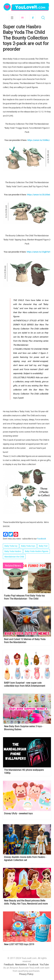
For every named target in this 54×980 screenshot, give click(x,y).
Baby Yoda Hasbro (13, 551)
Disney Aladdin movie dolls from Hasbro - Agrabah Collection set (25, 859)
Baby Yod (43, 546)
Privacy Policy (26, 974)
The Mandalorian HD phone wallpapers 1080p (24, 771)
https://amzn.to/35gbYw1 (39, 252)
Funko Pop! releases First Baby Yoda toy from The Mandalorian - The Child (24, 597)
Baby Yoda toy (11, 546)
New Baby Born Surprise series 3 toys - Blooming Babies (23, 728)
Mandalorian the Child (14, 557)
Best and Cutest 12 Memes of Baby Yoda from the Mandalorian (25, 641)
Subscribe (22, 18)
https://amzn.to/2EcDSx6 (39, 195)
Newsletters (21, 964)
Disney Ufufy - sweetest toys (18, 813)
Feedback (9, 964)
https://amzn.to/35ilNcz (39, 140)
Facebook (33, 18)
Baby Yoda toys (28, 546)
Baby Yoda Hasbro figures (37, 551)
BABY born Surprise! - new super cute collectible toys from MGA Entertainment (25, 684)
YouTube (44, 964)
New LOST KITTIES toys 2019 (19, 944)
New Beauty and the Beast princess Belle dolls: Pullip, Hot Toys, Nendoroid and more (26, 902)
